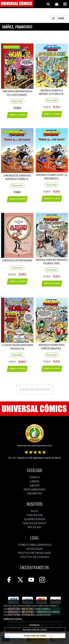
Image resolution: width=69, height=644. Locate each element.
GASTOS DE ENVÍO (34, 523)
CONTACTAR (34, 515)
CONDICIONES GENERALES (35, 545)
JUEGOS (34, 485)
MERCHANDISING (35, 489)
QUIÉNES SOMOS (35, 519)
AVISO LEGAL (35, 549)
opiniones (36, 458)
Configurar (34, 625)
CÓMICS (34, 477)
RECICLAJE (34, 527)
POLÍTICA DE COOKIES (34, 557)
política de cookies (13, 619)
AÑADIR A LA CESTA (17, 115)
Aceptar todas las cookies (35, 636)
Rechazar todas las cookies (35, 630)
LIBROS (35, 481)
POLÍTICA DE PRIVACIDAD (34, 553)
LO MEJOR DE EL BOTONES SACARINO (17, 260)
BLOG (35, 511)
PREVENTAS (34, 493)
